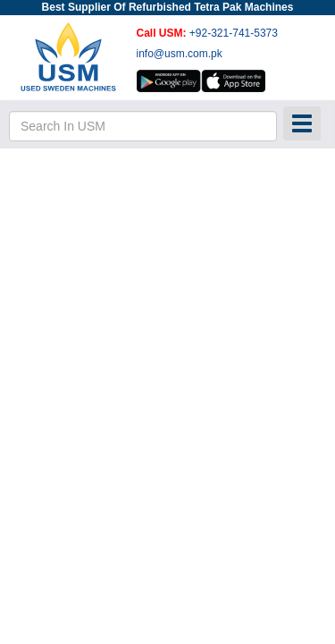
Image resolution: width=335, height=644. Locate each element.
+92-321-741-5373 (234, 33)
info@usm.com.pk (180, 54)
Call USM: (163, 33)
